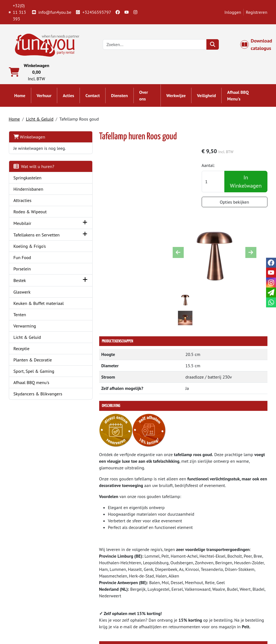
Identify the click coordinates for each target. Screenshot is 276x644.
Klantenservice (226, 597)
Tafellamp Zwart (131, 536)
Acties (68, 97)
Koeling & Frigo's (30, 260)
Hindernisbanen (28, 197)
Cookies (220, 617)
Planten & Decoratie (33, 380)
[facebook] (118, 12)
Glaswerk (22, 306)
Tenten (20, 335)
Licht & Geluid (40, 120)
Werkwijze (176, 97)
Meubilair (23, 231)
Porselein (22, 283)
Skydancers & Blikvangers (38, 414)
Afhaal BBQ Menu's (238, 97)
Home (20, 97)
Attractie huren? (95, 623)
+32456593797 (93, 12)
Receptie (22, 369)
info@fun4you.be (52, 12)
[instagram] (135, 12)
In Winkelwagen (247, 183)
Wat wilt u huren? (34, 174)
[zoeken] (215, 45)
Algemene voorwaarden (168, 603)
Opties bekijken (238, 204)
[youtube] (127, 12)
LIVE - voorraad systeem (168, 617)
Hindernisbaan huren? (100, 617)
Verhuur (44, 97)
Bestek (20, 295)
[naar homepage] (48, 45)
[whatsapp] (271, 302)
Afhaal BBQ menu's (31, 403)
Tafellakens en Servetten (27, 246)
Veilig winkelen (160, 610)
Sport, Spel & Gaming (34, 392)
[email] (271, 292)
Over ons (144, 97)
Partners (87, 603)
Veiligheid (206, 97)
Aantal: (214, 167)
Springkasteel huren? (99, 610)
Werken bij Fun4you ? (166, 623)
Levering (154, 597)
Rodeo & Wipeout (30, 220)
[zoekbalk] (157, 45)
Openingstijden (227, 610)
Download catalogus (259, 45)
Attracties (23, 208)
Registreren (257, 12)
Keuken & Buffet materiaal (29, 321)
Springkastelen (28, 186)
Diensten (119, 97)
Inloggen (233, 12)
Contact (93, 97)
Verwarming (25, 347)
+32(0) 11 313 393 (18, 12)
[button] (61, 231)
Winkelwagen (29, 138)
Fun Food (22, 272)
